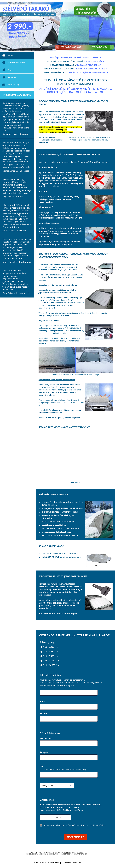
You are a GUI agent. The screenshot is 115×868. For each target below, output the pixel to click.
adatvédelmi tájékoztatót (66, 825)
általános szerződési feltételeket (93, 825)
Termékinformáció (16, 63)
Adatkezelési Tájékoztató (71, 862)
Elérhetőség (13, 85)
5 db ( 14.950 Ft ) (50, 665)
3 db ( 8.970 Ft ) (49, 656)
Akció (10, 55)
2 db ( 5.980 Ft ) (49, 652)
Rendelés (12, 77)
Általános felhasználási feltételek (47, 862)
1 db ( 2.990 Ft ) (49, 647)
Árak (10, 70)
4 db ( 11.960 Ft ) (50, 661)
